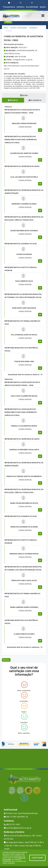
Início (6, 28)
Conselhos (33, 28)
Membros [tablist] (13, 100)
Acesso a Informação (19, 28)
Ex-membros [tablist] (35, 100)
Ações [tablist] (24, 95)
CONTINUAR (37, 858)
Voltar (6, 660)
